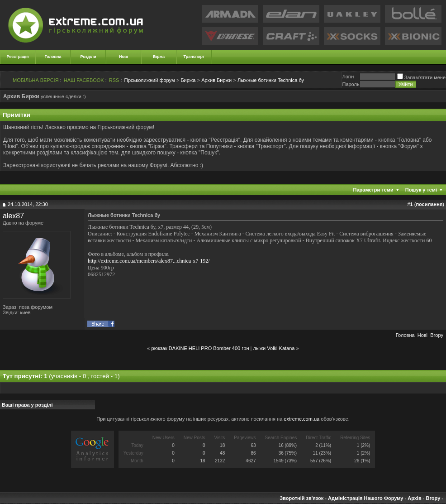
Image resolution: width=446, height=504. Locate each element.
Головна (53, 57)
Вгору (437, 335)
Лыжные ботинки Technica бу (271, 80)
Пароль (351, 84)
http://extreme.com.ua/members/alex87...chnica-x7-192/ (149, 261)
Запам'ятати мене (421, 77)
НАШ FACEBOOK (84, 80)
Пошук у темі (421, 190)
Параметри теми (373, 190)
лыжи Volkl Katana (274, 348)
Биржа (188, 80)
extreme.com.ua (301, 419)
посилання (429, 204)
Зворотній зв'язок (301, 498)
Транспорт (194, 57)
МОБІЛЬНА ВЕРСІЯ (36, 80)
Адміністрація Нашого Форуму (365, 498)
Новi (422, 335)
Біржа (159, 57)
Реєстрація (18, 57)
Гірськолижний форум (150, 80)
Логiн (348, 77)
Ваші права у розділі (27, 405)
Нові (123, 57)
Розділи (88, 57)
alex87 (13, 216)
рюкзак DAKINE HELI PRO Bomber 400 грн (200, 348)
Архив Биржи (216, 80)
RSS (114, 80)
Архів (414, 498)
